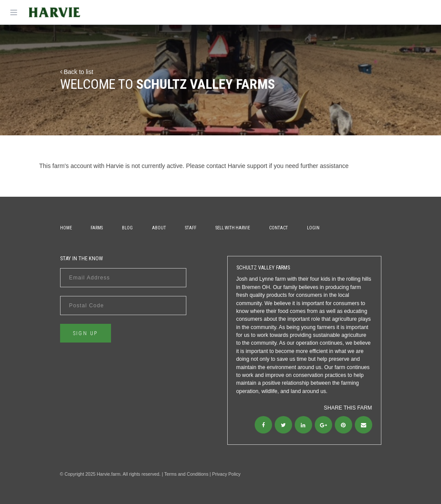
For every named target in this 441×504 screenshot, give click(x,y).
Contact (278, 228)
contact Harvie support (237, 166)
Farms (97, 228)
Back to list (77, 72)
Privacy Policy (226, 474)
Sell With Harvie (233, 228)
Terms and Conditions (186, 474)
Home (66, 228)
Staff (191, 228)
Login (313, 228)
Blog (127, 228)
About (159, 228)
